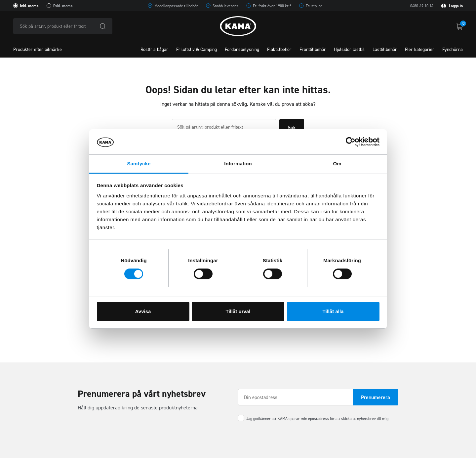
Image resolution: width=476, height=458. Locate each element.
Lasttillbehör (385, 49)
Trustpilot (314, 6)
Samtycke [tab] (139, 164)
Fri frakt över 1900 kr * (272, 6)
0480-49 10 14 (422, 6)
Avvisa (143, 311)
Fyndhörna (453, 49)
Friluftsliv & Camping (197, 49)
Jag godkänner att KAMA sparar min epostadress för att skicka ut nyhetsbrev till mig (317, 419)
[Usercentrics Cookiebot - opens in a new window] (351, 142)
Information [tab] (238, 164)
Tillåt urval (238, 311)
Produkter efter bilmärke (38, 49)
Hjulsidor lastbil (349, 49)
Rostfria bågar (154, 49)
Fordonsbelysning (242, 49)
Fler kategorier (420, 49)
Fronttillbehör (313, 49)
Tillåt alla (333, 311)
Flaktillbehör (279, 49)
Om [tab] (337, 164)
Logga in (452, 6)
